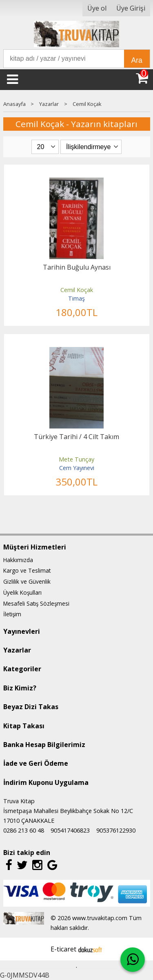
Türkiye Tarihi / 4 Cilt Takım (76, 437)
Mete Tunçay (76, 459)
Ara (137, 60)
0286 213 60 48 (24, 830)
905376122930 (116, 830)
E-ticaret (63, 949)
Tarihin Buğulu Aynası (77, 267)
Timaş (76, 298)
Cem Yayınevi (77, 468)
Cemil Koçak (77, 290)
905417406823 (70, 830)
